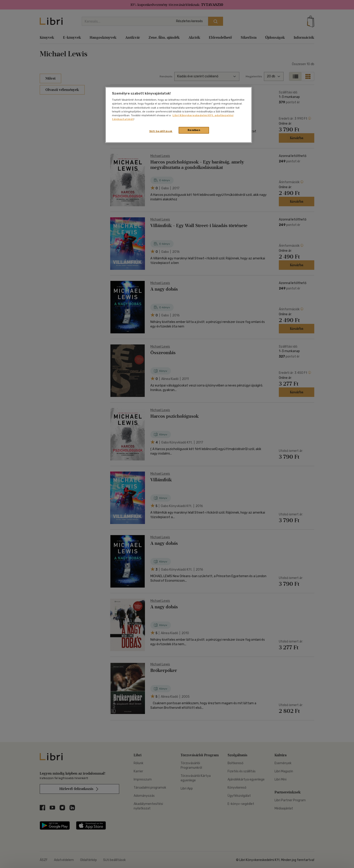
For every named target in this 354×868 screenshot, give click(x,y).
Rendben (194, 130)
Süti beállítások (161, 131)
